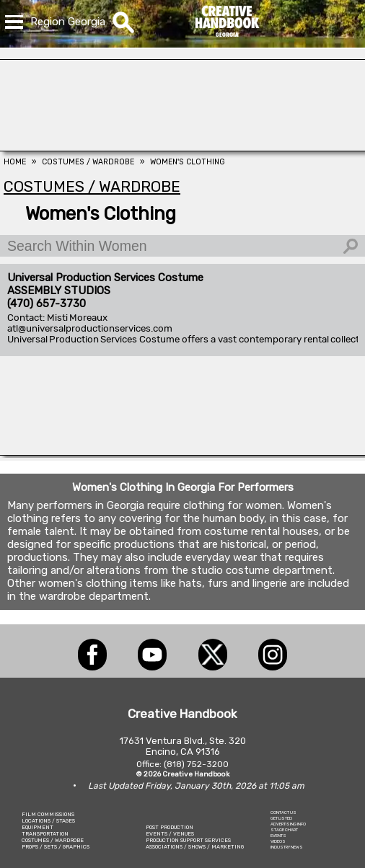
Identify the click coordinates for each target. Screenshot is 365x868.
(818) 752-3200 (196, 764)
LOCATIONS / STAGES (48, 821)
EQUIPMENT (38, 827)
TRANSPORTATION (45, 834)
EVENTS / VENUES (170, 834)
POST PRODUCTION (170, 827)
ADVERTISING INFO (288, 824)
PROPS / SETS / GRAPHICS (56, 847)
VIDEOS (278, 841)
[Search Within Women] (182, 246)
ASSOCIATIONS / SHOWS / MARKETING (195, 847)
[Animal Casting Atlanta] (182, 147)
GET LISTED (281, 818)
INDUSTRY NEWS (287, 847)
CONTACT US (283, 812)
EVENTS (278, 836)
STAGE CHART (284, 830)
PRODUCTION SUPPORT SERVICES (188, 840)
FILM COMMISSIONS (48, 814)
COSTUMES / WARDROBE (53, 840)
